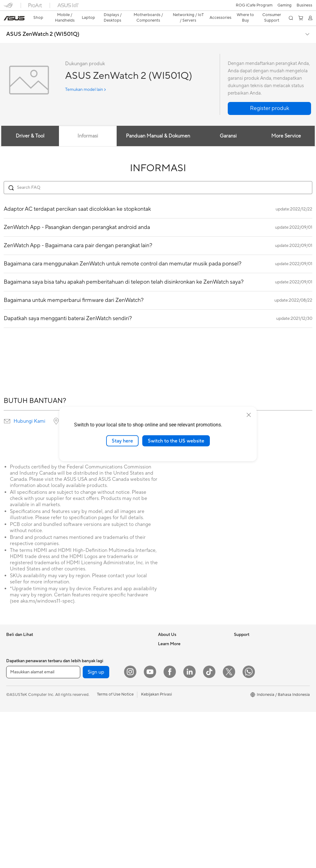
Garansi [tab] (229, 125)
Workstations (93, 633)
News (163, 642)
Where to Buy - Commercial (259, 731)
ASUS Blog (244, 689)
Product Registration (177, 744)
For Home (15, 661)
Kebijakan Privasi (156, 850)
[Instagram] (130, 828)
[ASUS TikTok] (209, 828)
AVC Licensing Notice (254, 680)
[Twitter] (229, 828)
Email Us (166, 754)
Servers (88, 745)
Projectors (16, 736)
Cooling (88, 680)
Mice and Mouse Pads (101, 773)
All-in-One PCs (20, 745)
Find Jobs (167, 698)
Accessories (17, 708)
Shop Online (245, 707)
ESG (238, 633)
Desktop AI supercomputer (106, 735)
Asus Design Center (252, 661)
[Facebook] (170, 828)
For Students (18, 689)
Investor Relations (175, 651)
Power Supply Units (99, 689)
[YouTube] (150, 828)
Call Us (164, 763)
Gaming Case (93, 670)
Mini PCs (14, 782)
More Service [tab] (286, 125)
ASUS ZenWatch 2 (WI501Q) (43, 23)
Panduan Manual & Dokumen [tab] (158, 125)
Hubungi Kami (29, 410)
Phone (12, 642)
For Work (15, 671)
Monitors (15, 726)
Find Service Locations (179, 735)
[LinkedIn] (189, 828)
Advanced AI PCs (250, 740)
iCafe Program (247, 670)
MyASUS (166, 800)
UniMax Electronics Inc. (179, 688)
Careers (165, 707)
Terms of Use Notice (115, 850)
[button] (8, 7)
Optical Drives (94, 698)
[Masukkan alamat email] (43, 828)
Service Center (172, 772)
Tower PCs (16, 754)
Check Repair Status (177, 726)
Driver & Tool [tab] (30, 125)
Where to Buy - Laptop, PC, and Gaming (263, 719)
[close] (249, 415)
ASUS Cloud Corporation (181, 679)
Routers (88, 717)
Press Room (169, 661)
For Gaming (17, 698)
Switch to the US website (176, 441)
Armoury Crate (248, 759)
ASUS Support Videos (178, 791)
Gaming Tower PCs (23, 764)
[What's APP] (249, 828)
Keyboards (91, 764)
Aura (238, 768)
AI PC (239, 749)
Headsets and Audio (99, 782)
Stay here (122, 441)
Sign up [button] (96, 828)
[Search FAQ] (158, 177)
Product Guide (247, 698)
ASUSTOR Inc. (171, 670)
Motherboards (94, 652)
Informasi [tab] (88, 125)
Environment (245, 642)
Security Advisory (174, 781)
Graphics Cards (95, 661)
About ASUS (170, 633)
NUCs (12, 773)
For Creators (18, 680)
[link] (158, 8)
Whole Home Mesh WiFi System (110, 726)
